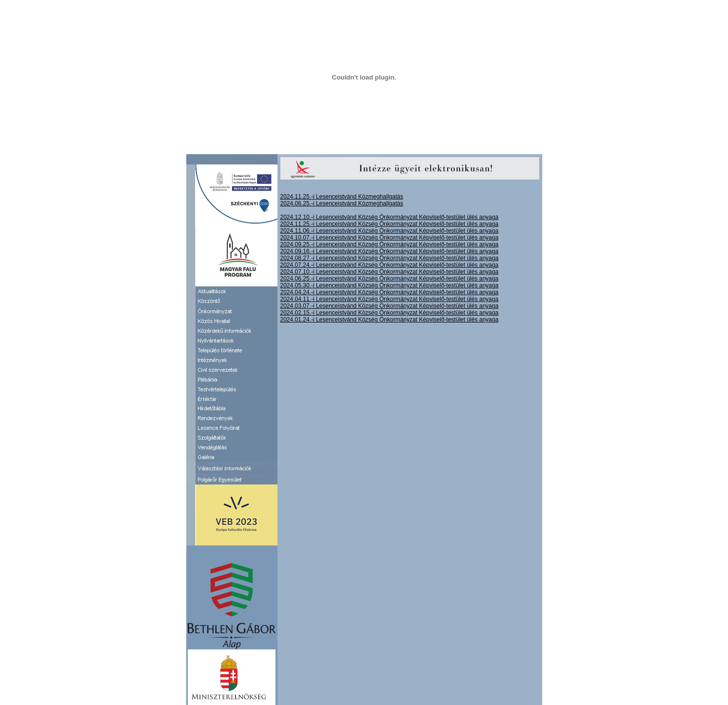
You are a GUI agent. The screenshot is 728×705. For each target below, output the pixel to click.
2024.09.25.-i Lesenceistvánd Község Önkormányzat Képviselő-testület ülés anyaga (390, 244)
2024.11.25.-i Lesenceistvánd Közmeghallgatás (342, 197)
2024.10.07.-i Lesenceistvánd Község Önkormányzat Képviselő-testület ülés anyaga (390, 238)
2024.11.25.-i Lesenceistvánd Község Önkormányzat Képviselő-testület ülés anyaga (390, 224)
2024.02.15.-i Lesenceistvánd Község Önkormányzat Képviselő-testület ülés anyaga (390, 313)
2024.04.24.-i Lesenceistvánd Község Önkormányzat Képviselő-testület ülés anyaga (390, 292)
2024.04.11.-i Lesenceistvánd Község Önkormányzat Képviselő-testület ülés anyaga (390, 299)
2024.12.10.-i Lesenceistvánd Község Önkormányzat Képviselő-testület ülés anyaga (390, 217)
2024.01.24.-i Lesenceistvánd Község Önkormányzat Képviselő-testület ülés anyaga (390, 320)
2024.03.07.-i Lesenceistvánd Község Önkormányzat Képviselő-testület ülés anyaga (390, 306)
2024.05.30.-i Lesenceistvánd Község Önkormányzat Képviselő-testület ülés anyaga (390, 285)
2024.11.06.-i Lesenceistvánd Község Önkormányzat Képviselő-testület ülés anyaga (390, 231)
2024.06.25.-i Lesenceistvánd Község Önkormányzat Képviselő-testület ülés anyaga (390, 279)
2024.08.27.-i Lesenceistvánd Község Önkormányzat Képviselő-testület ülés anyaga (390, 258)
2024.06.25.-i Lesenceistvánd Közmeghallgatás (342, 203)
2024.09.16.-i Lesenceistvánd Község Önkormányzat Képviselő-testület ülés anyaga (390, 251)
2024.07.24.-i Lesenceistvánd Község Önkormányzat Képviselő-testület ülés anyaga (390, 265)
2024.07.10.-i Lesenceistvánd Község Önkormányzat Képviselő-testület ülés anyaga (390, 272)
